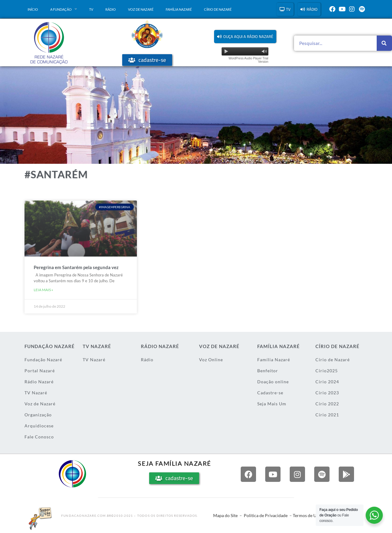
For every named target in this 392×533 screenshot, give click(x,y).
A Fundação (64, 9)
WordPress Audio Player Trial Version (248, 60)
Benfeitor (268, 371)
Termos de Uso (307, 515)
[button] (245, 37)
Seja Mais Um (272, 404)
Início (33, 9)
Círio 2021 (327, 415)
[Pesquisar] (384, 43)
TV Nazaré (36, 393)
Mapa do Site (225, 515)
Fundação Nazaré (43, 360)
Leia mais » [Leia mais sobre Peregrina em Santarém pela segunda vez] (43, 290)
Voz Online (211, 360)
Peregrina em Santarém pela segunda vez (76, 267)
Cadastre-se (270, 393)
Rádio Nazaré (39, 382)
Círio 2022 (327, 404)
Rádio (111, 9)
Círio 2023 (327, 393)
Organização (38, 415)
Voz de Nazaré (141, 9)
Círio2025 (327, 371)
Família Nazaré (179, 9)
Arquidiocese (39, 426)
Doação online (273, 382)
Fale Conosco (39, 437)
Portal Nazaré (40, 371)
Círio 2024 (327, 382)
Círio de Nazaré (218, 9)
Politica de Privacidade (266, 515)
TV (91, 9)
